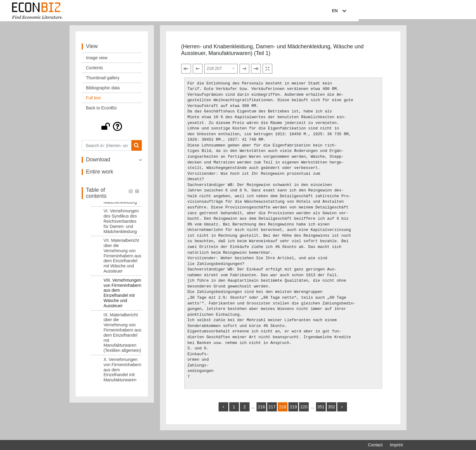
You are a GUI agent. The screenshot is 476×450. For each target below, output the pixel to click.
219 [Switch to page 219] (293, 410)
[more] (342, 410)
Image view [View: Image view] (97, 61)
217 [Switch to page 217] (272, 410)
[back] (223, 410)
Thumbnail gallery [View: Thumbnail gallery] (103, 81)
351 (321, 410)
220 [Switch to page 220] (304, 410)
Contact (375, 445)
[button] (112, 130)
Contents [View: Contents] (94, 71)
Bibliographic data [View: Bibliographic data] (103, 91)
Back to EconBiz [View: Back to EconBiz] (101, 112)
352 (331, 410)
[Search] (136, 149)
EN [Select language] (399, 11)
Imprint (396, 445)
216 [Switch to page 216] (262, 410)
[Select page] (221, 72)
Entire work (100, 175)
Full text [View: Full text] (93, 101)
